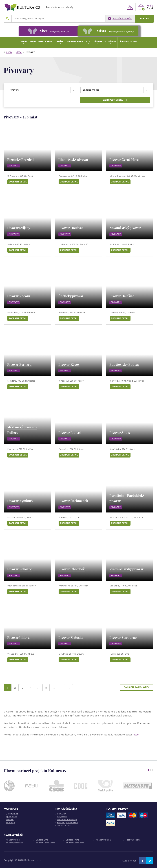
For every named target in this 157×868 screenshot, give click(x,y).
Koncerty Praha (103, 840)
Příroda (98, 41)
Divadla (24, 41)
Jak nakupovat (64, 825)
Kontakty (10, 823)
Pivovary (14, 166)
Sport (89, 41)
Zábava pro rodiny (128, 41)
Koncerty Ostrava (14, 843)
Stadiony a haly (75, 41)
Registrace (62, 817)
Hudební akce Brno (75, 843)
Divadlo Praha (72, 840)
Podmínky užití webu (67, 823)
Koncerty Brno (13, 840)
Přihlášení (62, 814)
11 (61, 688)
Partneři (10, 820)
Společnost (110, 41)
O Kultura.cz (12, 814)
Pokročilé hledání (120, 19)
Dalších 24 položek (137, 687)
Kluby (33, 41)
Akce (136, 735)
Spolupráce (11, 817)
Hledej (144, 19)
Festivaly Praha (133, 840)
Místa (19, 52)
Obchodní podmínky (67, 820)
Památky (60, 41)
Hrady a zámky (46, 41)
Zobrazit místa (115, 100)
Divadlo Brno (42, 840)
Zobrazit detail (18, 182)
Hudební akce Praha (46, 843)
